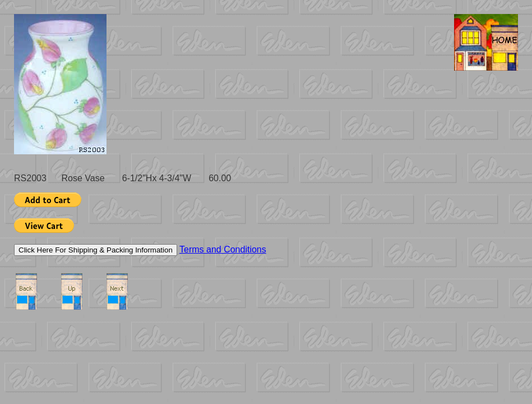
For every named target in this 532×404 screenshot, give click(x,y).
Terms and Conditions (223, 249)
